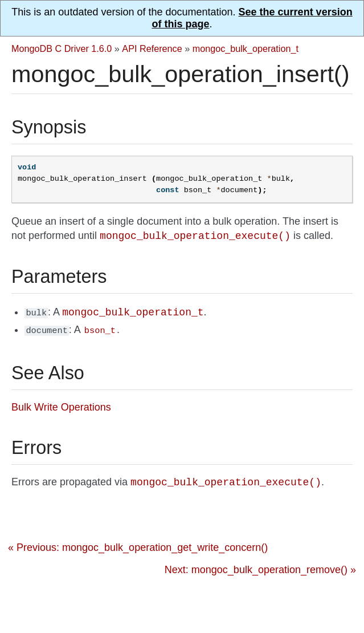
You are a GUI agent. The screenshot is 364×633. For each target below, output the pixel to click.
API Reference (152, 48)
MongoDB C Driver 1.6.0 (62, 48)
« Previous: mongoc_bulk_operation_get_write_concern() (138, 546)
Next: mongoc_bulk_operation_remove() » (260, 568)
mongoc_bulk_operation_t (246, 48)
